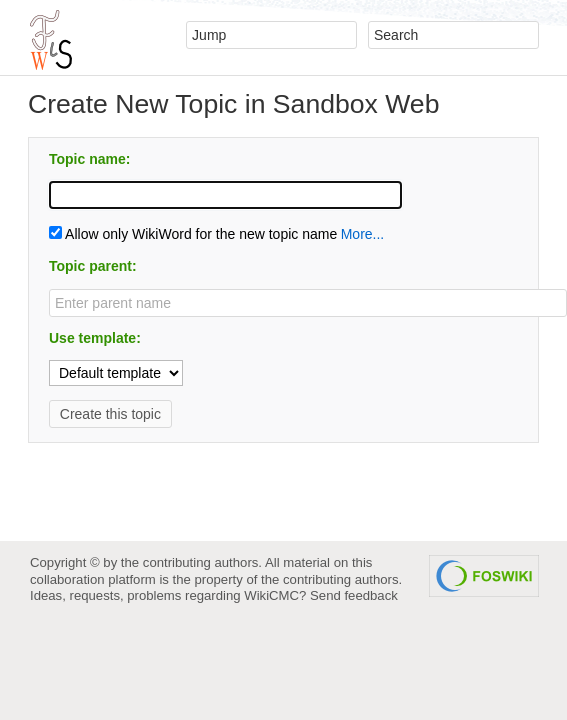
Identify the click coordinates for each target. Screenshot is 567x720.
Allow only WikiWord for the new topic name (193, 234)
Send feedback (354, 595)
